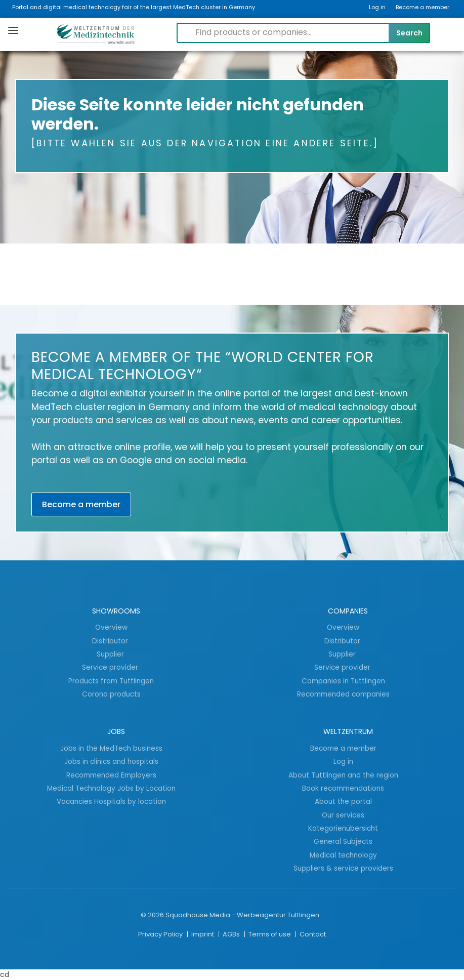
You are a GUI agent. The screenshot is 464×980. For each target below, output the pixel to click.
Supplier (111, 654)
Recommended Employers (111, 775)
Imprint (203, 934)
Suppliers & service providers (343, 868)
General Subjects (343, 841)
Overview (111, 627)
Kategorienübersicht (343, 828)
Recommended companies (343, 694)
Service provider (111, 667)
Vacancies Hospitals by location (111, 801)
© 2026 (152, 915)
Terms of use (270, 934)
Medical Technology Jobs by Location (111, 788)
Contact (313, 934)
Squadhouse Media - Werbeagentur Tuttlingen (242, 915)
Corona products (111, 694)
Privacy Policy (161, 934)
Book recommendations (343, 788)
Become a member (423, 7)
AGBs (232, 934)
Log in (377, 7)
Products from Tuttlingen (111, 681)
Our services (343, 815)
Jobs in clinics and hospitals (111, 761)
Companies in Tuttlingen (343, 681)
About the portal (343, 801)
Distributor (111, 641)
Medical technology (343, 855)
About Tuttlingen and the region (343, 775)
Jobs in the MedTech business (111, 748)
